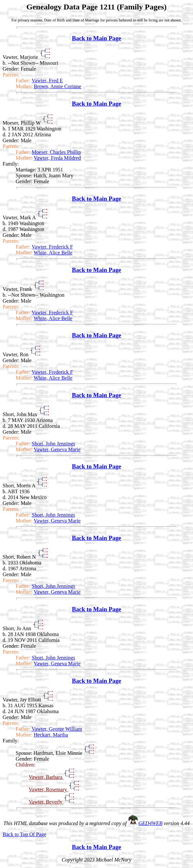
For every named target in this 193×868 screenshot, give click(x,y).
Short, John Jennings (53, 444)
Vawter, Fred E (47, 81)
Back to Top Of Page (24, 834)
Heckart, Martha (51, 735)
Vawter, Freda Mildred (57, 158)
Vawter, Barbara (46, 777)
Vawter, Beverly (46, 802)
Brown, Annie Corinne (58, 86)
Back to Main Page (96, 38)
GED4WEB (151, 823)
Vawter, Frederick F (52, 247)
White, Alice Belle (53, 253)
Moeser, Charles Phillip (56, 152)
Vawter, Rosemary (49, 789)
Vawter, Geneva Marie (57, 449)
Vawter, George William (57, 729)
